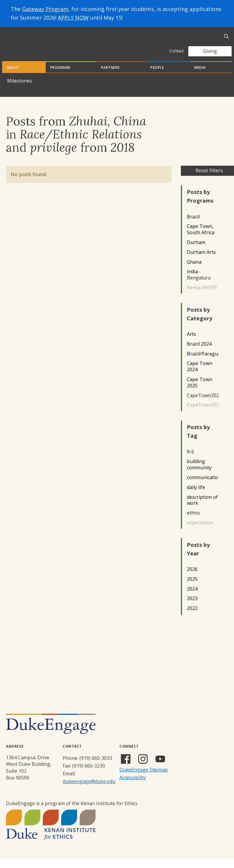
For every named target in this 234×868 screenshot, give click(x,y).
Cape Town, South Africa (201, 238)
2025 (192, 588)
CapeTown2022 (203, 405)
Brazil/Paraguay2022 (203, 363)
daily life (196, 496)
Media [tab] (200, 76)
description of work (202, 509)
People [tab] (157, 76)
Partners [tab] (111, 76)
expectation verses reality (202, 535)
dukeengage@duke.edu (89, 790)
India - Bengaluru (199, 284)
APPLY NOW (73, 18)
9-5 (190, 461)
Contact (176, 51)
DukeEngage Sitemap (144, 779)
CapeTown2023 (203, 414)
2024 (192, 598)
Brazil (193, 226)
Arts (191, 343)
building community (199, 473)
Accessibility (133, 786)
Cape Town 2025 (200, 392)
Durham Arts (201, 261)
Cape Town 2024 (200, 375)
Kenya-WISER (202, 297)
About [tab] (13, 76)
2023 (192, 607)
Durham (196, 251)
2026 (192, 578)
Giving (210, 51)
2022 (192, 617)
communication (203, 486)
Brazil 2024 (199, 353)
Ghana (194, 271)
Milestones (20, 90)
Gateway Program (45, 9)
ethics (193, 522)
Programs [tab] (60, 76)
